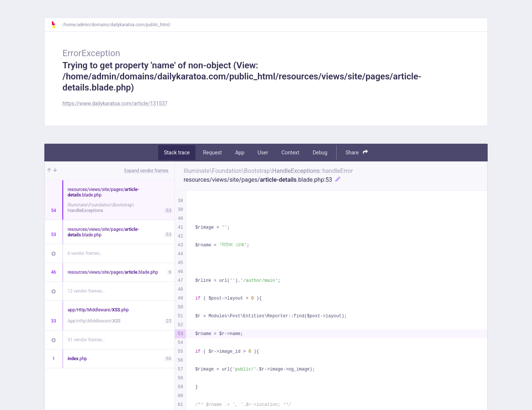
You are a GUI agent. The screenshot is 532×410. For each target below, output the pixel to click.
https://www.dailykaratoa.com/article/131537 (115, 103)
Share (357, 152)
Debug (320, 153)
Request (212, 153)
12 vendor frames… (86, 291)
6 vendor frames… (85, 253)
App (240, 153)
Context (290, 153)
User (263, 153)
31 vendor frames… (86, 340)
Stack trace (177, 153)
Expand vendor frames (146, 171)
